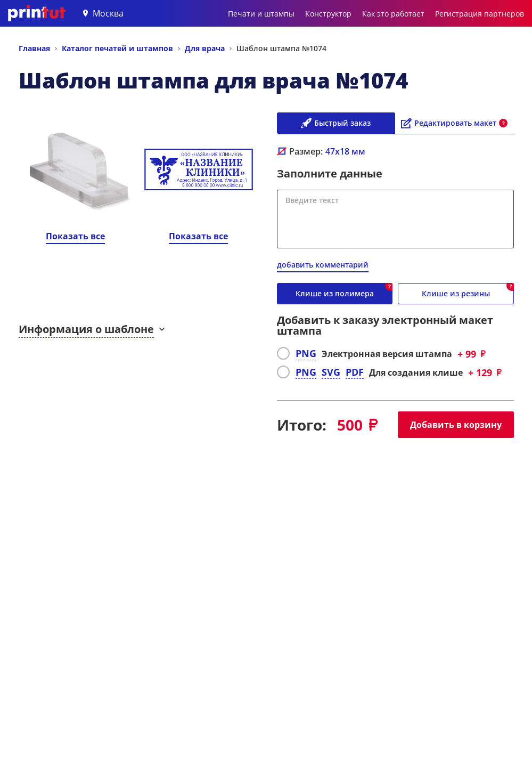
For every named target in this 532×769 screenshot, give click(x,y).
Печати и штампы (261, 14)
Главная (34, 48)
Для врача (205, 48)
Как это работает (393, 14)
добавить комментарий (323, 265)
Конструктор (328, 14)
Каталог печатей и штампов (117, 48)
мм (345, 151)
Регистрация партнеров (480, 14)
